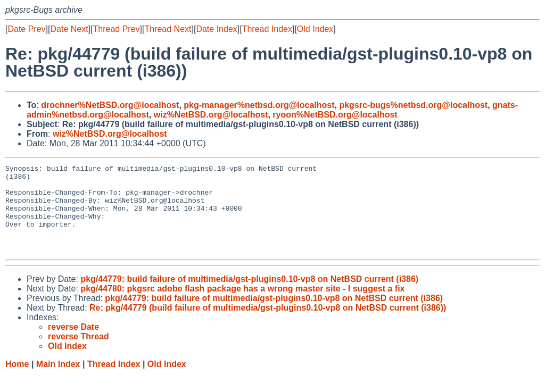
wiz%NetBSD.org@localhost (211, 115)
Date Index (216, 29)
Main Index (58, 382)
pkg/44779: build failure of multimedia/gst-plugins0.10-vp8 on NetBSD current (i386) (249, 297)
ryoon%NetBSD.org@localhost (335, 115)
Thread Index (267, 29)
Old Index (315, 29)
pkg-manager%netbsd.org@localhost (259, 105)
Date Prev (26, 29)
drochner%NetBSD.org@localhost (110, 105)
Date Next (69, 29)
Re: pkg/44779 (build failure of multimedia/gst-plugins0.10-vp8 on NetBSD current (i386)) (268, 325)
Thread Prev (117, 29)
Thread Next (168, 29)
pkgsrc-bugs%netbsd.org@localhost (413, 105)
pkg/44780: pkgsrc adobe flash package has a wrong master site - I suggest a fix (242, 306)
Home (17, 382)
